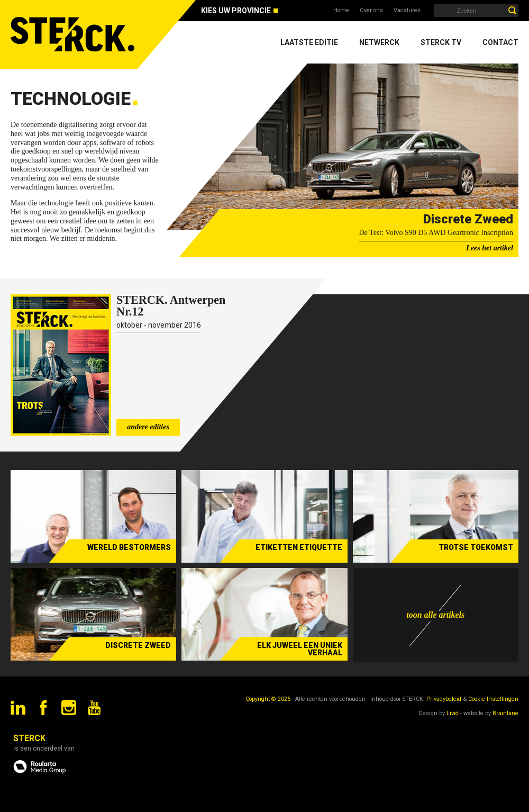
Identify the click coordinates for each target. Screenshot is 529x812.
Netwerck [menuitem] (379, 42)
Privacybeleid (444, 699)
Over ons (371, 10)
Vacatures (407, 10)
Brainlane (505, 713)
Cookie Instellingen (493, 699)
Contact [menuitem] (500, 42)
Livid (453, 713)
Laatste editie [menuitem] (309, 42)
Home (341, 10)
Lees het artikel (490, 248)
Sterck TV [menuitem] (441, 42)
